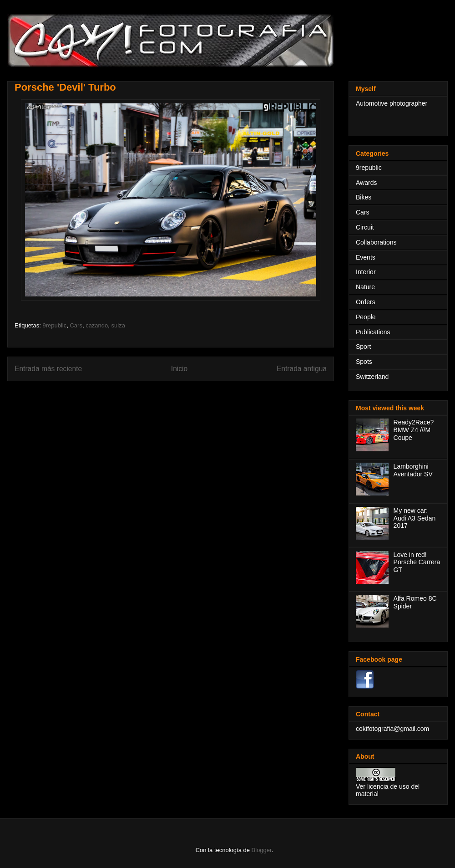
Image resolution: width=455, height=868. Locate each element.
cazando (97, 325)
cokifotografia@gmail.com (392, 729)
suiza (118, 325)
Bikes (364, 197)
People (366, 317)
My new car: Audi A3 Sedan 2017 (415, 518)
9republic (54, 325)
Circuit (365, 227)
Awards (366, 183)
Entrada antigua (302, 369)
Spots (364, 362)
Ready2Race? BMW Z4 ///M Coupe (414, 430)
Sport (363, 347)
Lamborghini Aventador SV (413, 470)
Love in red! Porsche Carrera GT (417, 562)
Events (366, 257)
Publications (373, 332)
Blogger (262, 850)
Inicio (179, 369)
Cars (76, 325)
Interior (366, 272)
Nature (365, 287)
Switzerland (372, 377)
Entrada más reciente (48, 369)
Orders (366, 302)
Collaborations (376, 242)
